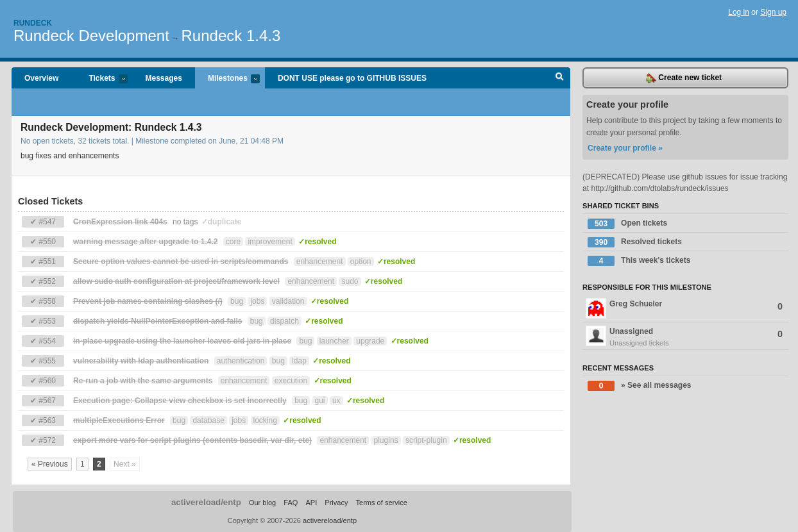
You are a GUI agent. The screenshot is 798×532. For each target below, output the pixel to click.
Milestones (227, 79)
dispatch (284, 321)
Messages (164, 78)
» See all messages (639, 386)
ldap (299, 361)
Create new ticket (684, 78)
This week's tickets (639, 261)
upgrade (370, 341)
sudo (350, 281)
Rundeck (33, 23)
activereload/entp (206, 502)
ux (336, 401)
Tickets (101, 79)
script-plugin (426, 440)
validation (288, 301)
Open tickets (627, 224)
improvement (270, 242)
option (361, 262)
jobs (257, 301)
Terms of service (382, 503)
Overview (41, 78)
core (233, 242)
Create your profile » (625, 148)
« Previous (50, 464)
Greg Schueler (684, 308)
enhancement (320, 262)
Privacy (336, 503)
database (208, 420)
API (311, 503)
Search (560, 78)
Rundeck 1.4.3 (231, 36)
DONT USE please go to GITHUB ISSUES (352, 78)
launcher (334, 341)
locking (265, 420)
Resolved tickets (635, 242)
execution (291, 381)
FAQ (291, 503)
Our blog (262, 503)
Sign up (773, 12)
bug (237, 301)
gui (320, 401)
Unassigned (685, 337)
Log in (739, 12)
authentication (241, 361)
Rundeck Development (91, 36)
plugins (386, 440)
